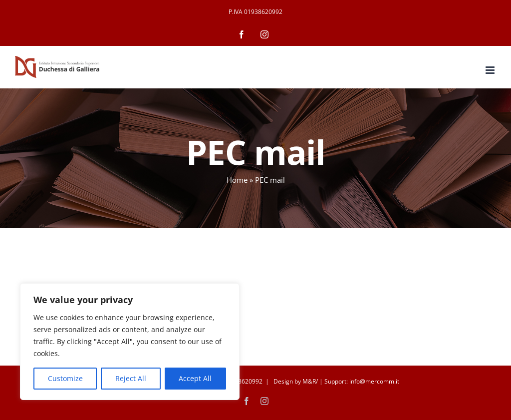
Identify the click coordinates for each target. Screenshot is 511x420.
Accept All (195, 378)
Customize (65, 378)
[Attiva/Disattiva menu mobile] (491, 70)
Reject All (131, 378)
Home (237, 180)
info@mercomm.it (374, 381)
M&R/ (310, 381)
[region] (130, 342)
